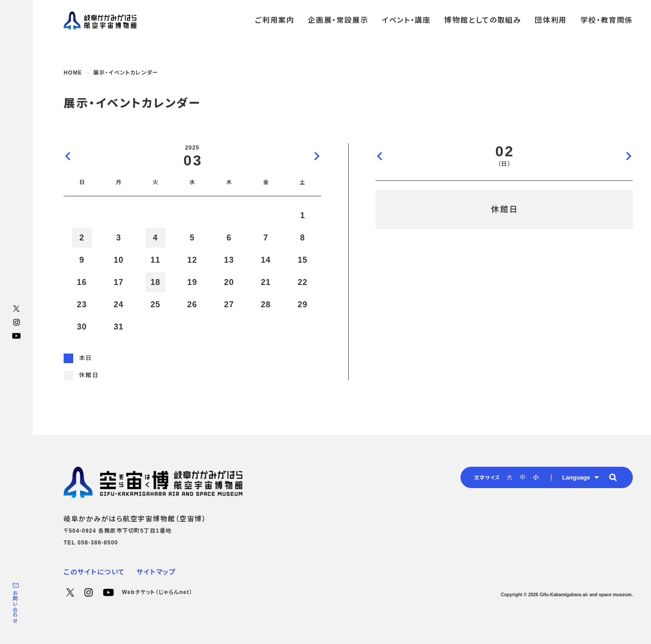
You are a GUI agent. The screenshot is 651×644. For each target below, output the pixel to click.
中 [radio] (523, 477)
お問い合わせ (15, 607)
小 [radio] (536, 477)
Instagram (16, 322)
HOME (73, 73)
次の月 (316, 156)
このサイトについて (95, 572)
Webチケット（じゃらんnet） (157, 592)
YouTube (16, 336)
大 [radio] (509, 477)
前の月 (68, 156)
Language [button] (576, 477)
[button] (613, 477)
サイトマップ (156, 572)
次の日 (628, 156)
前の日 (380, 156)
